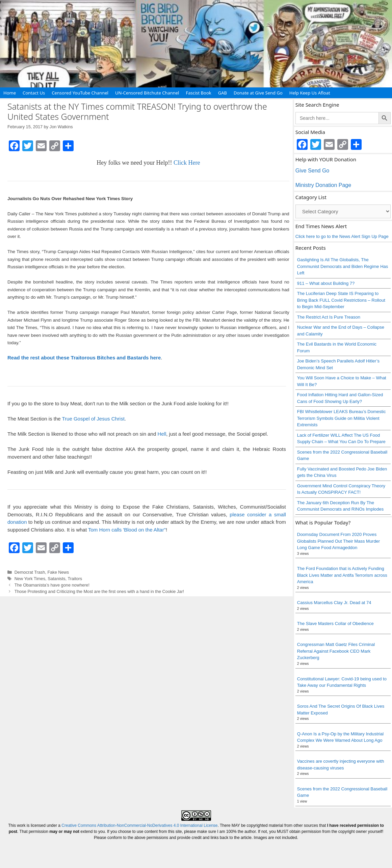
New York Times (30, 579)
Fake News (58, 572)
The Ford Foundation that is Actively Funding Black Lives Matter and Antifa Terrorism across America (342, 575)
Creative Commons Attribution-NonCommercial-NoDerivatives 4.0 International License (139, 825)
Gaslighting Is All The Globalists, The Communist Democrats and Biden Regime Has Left (343, 266)
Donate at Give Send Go (258, 93)
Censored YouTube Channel (80, 93)
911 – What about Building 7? (326, 283)
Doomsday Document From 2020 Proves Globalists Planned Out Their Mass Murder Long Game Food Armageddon (338, 541)
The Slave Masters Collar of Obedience (335, 623)
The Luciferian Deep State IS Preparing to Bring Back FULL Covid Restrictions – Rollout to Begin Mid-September (341, 300)
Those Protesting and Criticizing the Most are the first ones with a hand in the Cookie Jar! (99, 591)
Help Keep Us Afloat (310, 93)
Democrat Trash (30, 572)
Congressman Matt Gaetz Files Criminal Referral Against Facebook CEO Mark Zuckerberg (336, 651)
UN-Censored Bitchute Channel (147, 93)
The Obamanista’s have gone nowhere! (52, 585)
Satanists (56, 579)
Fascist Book (198, 93)
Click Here (187, 163)
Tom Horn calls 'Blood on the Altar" (127, 530)
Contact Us (34, 93)
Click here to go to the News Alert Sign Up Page (342, 236)
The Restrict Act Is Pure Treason (329, 317)
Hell (162, 434)
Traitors (75, 579)
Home (10, 93)
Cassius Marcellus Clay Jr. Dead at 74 (334, 603)
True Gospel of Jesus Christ (93, 419)
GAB (223, 93)
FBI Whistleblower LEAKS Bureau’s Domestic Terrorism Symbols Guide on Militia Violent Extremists (342, 418)
